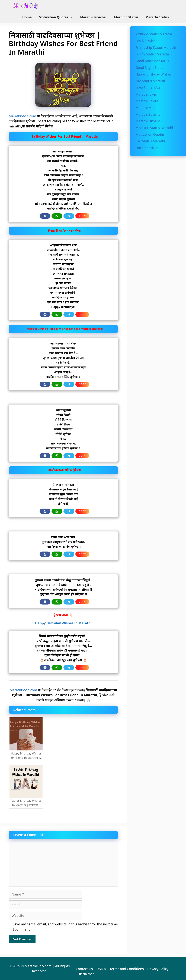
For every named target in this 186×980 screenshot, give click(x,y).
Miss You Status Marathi (154, 128)
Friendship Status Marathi (156, 48)
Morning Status (126, 17)
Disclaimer (86, 974)
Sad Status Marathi (150, 141)
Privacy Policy (158, 969)
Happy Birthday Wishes (154, 74)
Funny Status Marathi (152, 54)
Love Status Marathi (151, 88)
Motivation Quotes (58, 17)
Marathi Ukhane (148, 121)
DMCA (101, 969)
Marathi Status (161, 17)
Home (27, 17)
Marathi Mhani (147, 108)
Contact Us (84, 969)
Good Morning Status (152, 61)
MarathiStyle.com (23, 116)
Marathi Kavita (147, 101)
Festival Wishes (147, 41)
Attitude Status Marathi (154, 34)
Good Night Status (150, 68)
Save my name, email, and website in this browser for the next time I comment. (65, 927)
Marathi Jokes (146, 94)
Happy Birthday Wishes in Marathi (63, 623)
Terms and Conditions (127, 969)
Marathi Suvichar (94, 17)
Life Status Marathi (150, 81)
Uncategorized (147, 148)
